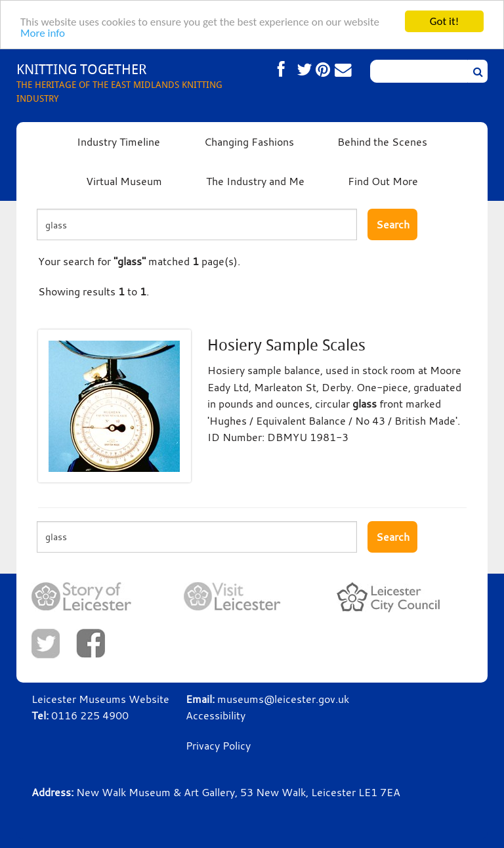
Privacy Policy (218, 746)
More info (43, 33)
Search (393, 224)
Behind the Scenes (382, 142)
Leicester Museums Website (100, 699)
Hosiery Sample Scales (286, 345)
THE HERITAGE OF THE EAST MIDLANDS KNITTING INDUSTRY (134, 82)
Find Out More (383, 181)
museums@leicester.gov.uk (283, 699)
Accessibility (216, 715)
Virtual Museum (124, 181)
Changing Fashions (249, 142)
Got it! (444, 21)
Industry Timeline (118, 142)
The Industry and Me (255, 181)
